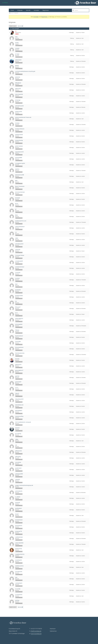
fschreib (17, 359)
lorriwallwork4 (19, 572)
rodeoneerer (18, 60)
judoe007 (18, 480)
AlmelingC (18, 100)
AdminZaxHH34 (19, 94)
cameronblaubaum (20, 227)
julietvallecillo (19, 491)
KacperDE (18, 503)
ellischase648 (19, 324)
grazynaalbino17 (19, 370)
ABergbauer (18, 83)
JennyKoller (18, 462)
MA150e (17, 600)
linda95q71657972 (20, 554)
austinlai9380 (19, 158)
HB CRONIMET (19, 411)
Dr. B (16, 313)
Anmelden (36, 10)
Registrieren (46, 10)
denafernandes (19, 296)
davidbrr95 (18, 290)
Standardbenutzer (19, 40)
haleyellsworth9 (19, 399)
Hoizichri (17, 428)
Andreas (17, 123)
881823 (17, 66)
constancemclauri (20, 267)
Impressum (53, 629)
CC (16, 232)
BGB (16, 181)
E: (35, 631)
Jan (16, 445)
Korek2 (17, 514)
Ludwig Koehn (19, 583)
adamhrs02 (18, 89)
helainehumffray (19, 416)
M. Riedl (17, 54)
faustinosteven (19, 336)
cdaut (17, 238)
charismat (18, 250)
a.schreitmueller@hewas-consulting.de (25, 71)
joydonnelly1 (18, 468)
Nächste (20, 26)
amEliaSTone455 (19, 106)
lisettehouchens (19, 566)
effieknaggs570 (19, 319)
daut (16, 284)
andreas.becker (19, 135)
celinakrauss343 (19, 244)
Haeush (17, 393)
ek (16, 31)
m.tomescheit (19, 595)
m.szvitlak (18, 589)
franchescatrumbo (20, 353)
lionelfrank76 (18, 560)
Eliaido (17, 43)
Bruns (17, 204)
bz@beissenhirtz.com (21, 221)
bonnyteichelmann (20, 192)
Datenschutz (53, 631)
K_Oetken (18, 497)
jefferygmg (18, 457)
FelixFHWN (18, 342)
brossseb (18, 198)
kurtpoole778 (19, 531)
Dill (16, 301)
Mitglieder (20, 10)
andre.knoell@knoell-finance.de (23, 117)
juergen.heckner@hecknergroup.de (24, 485)
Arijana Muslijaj (19, 140)
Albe (16, 37)
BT (16, 209)
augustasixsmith (19, 152)
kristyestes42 (19, 526)
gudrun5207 (18, 382)
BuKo (16, 215)
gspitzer (17, 376)
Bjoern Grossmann (20, 186)
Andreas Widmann (20, 129)
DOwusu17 (18, 307)
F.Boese (17, 330)
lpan (16, 577)
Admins (17, 34)
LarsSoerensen (19, 537)
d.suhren (17, 278)
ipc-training (18, 434)
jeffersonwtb (18, 451)
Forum (12, 10)
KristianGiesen (19, 520)
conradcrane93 (19, 261)
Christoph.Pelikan (20, 255)
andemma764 (19, 112)
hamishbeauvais (19, 405)
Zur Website (5, 3)
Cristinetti (18, 273)
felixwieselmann (19, 347)
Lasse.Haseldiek (19, 543)
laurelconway (19, 549)
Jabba (17, 439)
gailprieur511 (18, 365)
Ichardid (17, 48)
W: (35, 634)
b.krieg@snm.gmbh (20, 163)
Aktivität (28, 10)
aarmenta (18, 77)
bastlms (17, 169)
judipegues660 (19, 474)
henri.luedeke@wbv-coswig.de (23, 422)
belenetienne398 (20, 175)
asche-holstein (19, 146)
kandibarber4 (18, 508)
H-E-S (17, 388)
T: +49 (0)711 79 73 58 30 (36, 629)
